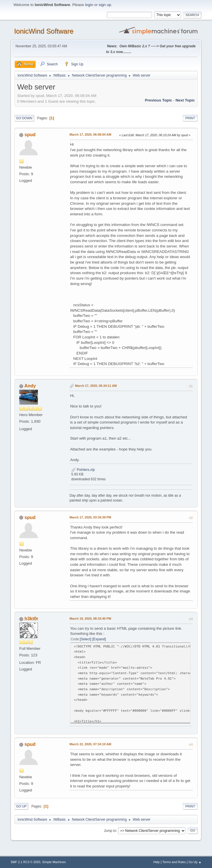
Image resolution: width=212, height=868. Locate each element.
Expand (99, 639)
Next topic (185, 100)
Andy (30, 386)
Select (85, 639)
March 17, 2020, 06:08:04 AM (90, 134)
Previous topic (159, 100)
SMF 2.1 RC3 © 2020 (25, 862)
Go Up (21, 806)
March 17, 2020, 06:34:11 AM (96, 386)
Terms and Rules (174, 862)
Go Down (24, 118)
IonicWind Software (44, 31)
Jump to (110, 830)
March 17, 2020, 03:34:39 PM (90, 517)
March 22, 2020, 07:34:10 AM (90, 744)
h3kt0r (31, 619)
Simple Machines (54, 862)
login (89, 5)
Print (190, 118)
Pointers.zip (83, 470)
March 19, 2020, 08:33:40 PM (90, 619)
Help (157, 862)
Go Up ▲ (195, 862)
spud (30, 135)
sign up (105, 5)
